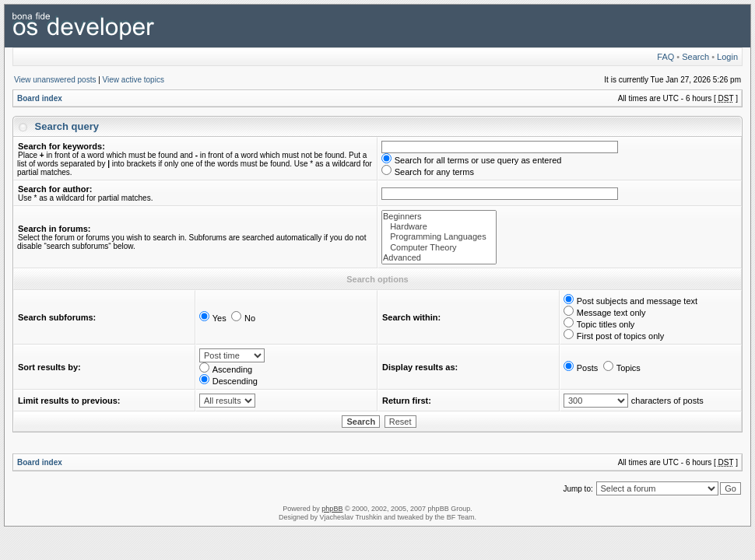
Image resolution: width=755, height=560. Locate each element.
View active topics (133, 80)
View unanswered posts (55, 80)
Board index (40, 98)
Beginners (439, 217)
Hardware (439, 227)
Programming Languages (439, 237)
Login (727, 57)
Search (695, 57)
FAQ (665, 57)
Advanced (439, 258)
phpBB (332, 509)
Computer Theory (439, 248)
